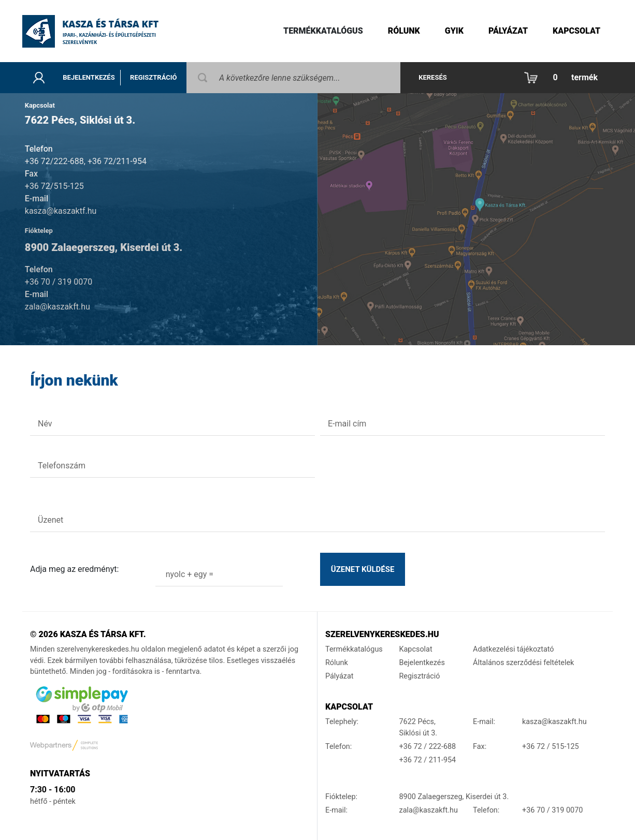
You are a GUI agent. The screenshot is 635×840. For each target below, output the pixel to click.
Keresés (433, 77)
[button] (564, 78)
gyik (454, 31)
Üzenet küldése (363, 569)
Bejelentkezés (89, 77)
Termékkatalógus (323, 31)
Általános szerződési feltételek (523, 663)
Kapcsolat (576, 31)
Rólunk (404, 31)
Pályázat (508, 31)
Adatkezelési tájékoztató (514, 649)
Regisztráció (153, 77)
